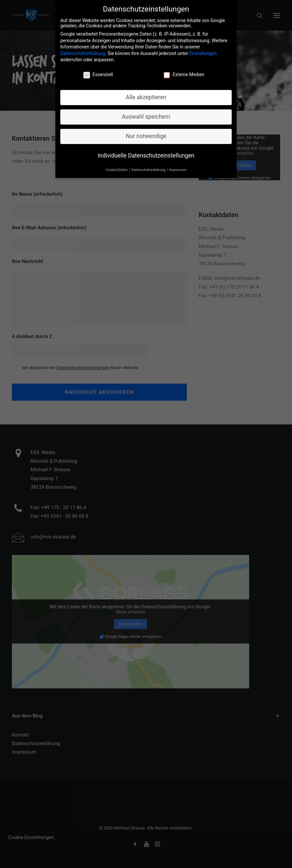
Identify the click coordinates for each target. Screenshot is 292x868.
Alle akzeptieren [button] (146, 94)
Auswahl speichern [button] (146, 113)
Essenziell (98, 71)
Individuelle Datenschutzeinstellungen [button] (146, 152)
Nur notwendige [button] (146, 132)
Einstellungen (203, 50)
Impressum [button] (178, 166)
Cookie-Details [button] (117, 166)
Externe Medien (184, 71)
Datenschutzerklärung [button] (149, 166)
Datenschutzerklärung (83, 50)
